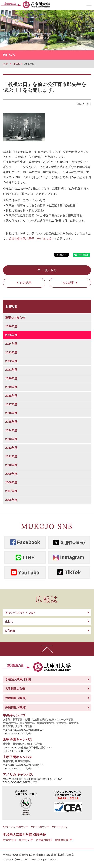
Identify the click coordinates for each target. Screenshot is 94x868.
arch (10, 631)
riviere (9, 622)
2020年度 (11, 378)
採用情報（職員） (17, 707)
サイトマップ (60, 827)
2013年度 (11, 439)
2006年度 (11, 500)
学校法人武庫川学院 (18, 679)
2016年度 (11, 413)
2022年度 (11, 361)
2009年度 (11, 474)
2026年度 (11, 326)
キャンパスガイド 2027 (20, 613)
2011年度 (11, 456)
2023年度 (11, 352)
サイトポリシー (41, 827)
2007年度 (11, 491)
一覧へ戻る (49, 270)
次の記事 (68, 283)
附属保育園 (62, 840)
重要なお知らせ (15, 318)
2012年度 (11, 448)
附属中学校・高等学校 (16, 840)
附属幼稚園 (42, 840)
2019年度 (11, 387)
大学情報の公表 (15, 689)
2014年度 (11, 430)
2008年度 (11, 482)
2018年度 (11, 396)
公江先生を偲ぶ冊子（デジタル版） (31, 239)
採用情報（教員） (17, 698)
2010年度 (11, 465)
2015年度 (11, 422)
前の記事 (26, 283)
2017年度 (11, 404)
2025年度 (11, 335)
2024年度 (11, 344)
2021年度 (11, 370)
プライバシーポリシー (16, 827)
